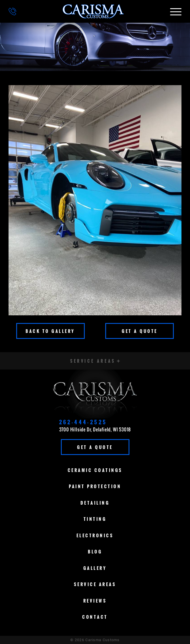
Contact (95, 617)
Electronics (95, 535)
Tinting (95, 519)
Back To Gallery (50, 331)
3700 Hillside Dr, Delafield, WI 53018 (95, 429)
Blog (95, 551)
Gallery (95, 568)
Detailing (95, 503)
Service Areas (95, 584)
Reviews (95, 601)
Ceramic (95, 470)
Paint (95, 486)
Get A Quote (140, 331)
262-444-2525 (83, 422)
